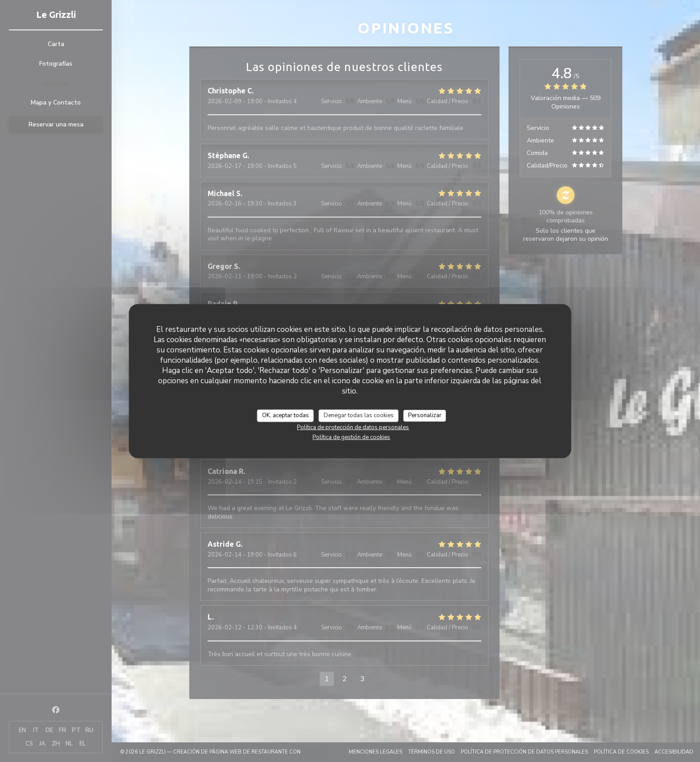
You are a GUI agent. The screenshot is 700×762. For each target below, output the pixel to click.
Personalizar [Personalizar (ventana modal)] (425, 415)
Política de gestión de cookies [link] (351, 437)
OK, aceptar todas (285, 415)
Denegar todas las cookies (359, 415)
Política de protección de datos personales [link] (353, 427)
